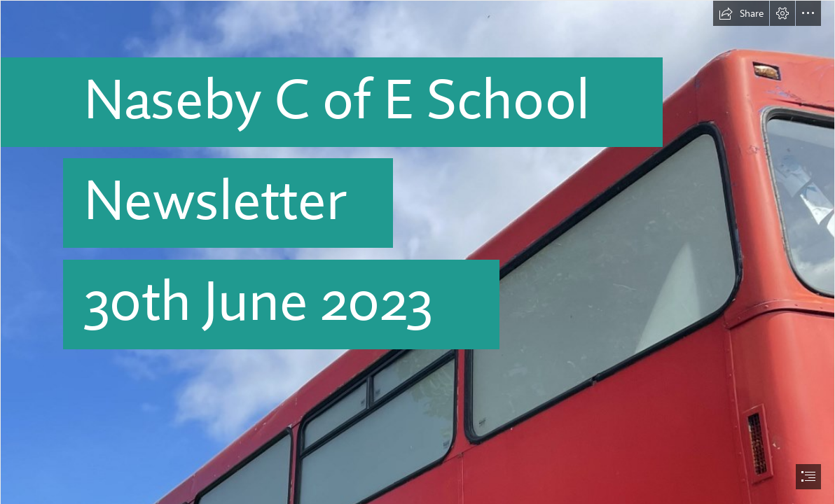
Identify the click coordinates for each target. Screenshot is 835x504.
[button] (741, 13)
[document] (417, 252)
